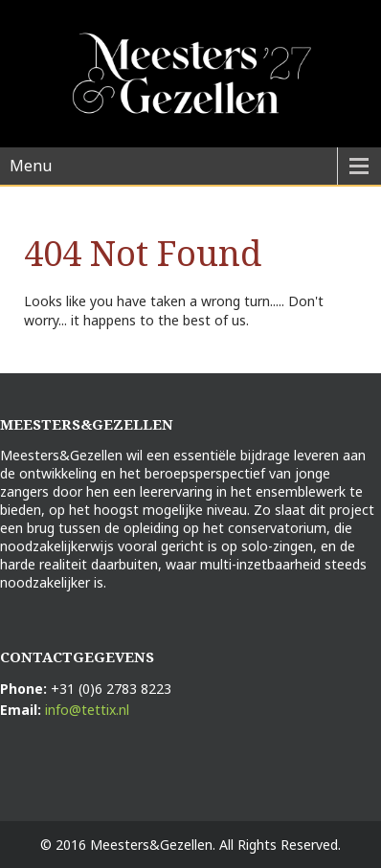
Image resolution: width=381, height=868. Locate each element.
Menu (31, 166)
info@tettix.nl (87, 710)
